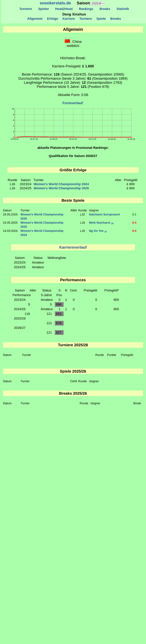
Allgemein (35, 19)
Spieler (44, 9)
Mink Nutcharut (101, 223)
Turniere (26, 9)
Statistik (123, 9)
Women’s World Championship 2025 (61, 188)
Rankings (86, 9)
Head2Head (64, 9)
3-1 (134, 214)
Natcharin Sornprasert (105, 214)
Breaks (105, 9)
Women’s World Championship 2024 (61, 184)
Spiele (101, 19)
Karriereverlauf (73, 247)
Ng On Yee (98, 231)
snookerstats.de (55, 3)
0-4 (134, 231)
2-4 (134, 223)
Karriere (69, 19)
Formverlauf (73, 103)
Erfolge (53, 19)
